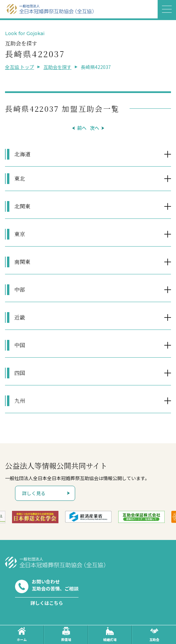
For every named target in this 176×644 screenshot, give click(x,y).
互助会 (154, 634)
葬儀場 (66, 634)
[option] (35, 517)
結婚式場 (110, 634)
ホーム (22, 634)
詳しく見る (34, 493)
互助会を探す (57, 67)
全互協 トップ (20, 67)
